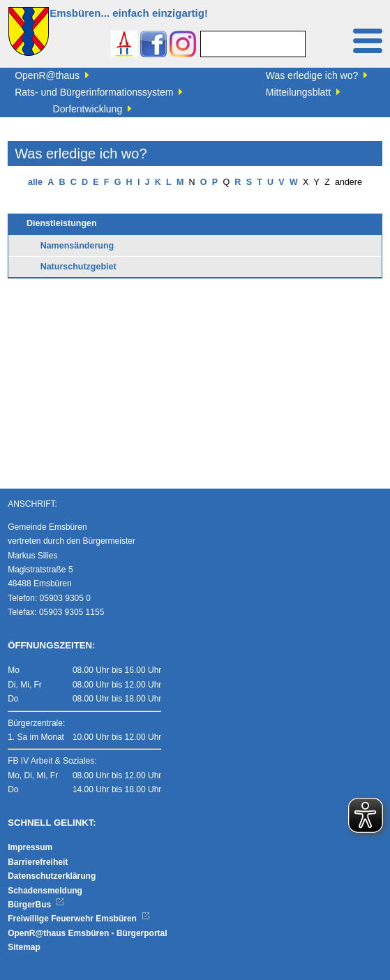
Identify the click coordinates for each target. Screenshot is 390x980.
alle (35, 182)
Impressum (30, 847)
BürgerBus (36, 905)
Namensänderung (77, 246)
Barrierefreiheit (38, 862)
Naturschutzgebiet (78, 267)
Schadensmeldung (45, 891)
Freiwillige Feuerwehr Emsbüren (79, 919)
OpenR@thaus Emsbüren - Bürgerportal (87, 933)
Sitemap (24, 947)
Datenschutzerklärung (52, 876)
